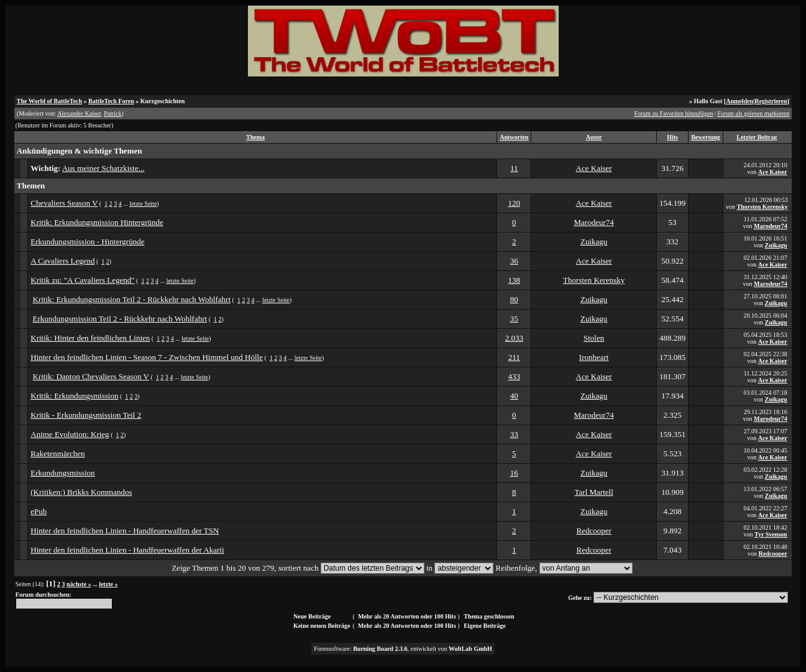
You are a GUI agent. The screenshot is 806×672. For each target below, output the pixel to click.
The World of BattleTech (49, 101)
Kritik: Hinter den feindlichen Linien (90, 338)
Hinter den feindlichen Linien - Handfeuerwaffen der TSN (125, 531)
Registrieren (771, 101)
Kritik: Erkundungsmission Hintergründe (97, 222)
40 (514, 396)
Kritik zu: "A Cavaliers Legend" (82, 280)
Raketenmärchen (57, 453)
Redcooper (593, 531)
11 (514, 168)
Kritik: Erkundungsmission (74, 396)
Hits (672, 137)
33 (514, 434)
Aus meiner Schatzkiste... (103, 168)
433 (515, 376)
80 (514, 299)
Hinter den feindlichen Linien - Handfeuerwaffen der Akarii (127, 550)
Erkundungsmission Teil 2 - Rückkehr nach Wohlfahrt (120, 319)
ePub (39, 511)
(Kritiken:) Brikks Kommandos (81, 492)
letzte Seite (143, 204)
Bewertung (706, 137)
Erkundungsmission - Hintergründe (87, 242)
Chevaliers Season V (64, 203)
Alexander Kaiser (79, 113)
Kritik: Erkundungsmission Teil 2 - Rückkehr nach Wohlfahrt (132, 299)
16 (514, 473)
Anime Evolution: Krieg (70, 434)
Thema (255, 137)
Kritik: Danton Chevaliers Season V (91, 376)
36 (514, 261)
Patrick (112, 113)
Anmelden (740, 101)
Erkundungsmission (62, 473)
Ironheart (594, 357)
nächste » (79, 584)
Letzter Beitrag (757, 137)
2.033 (514, 338)
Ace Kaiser (594, 168)
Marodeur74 (594, 222)
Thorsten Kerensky (762, 207)
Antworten (514, 137)
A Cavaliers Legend (62, 261)
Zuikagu (594, 242)
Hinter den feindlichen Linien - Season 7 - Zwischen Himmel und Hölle (147, 357)
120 (515, 203)
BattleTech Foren (111, 101)
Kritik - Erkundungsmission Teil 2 (86, 415)
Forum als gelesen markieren (753, 113)
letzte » (108, 584)
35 (514, 319)
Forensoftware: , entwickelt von (403, 649)
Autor (594, 137)
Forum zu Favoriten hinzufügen (673, 113)
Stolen (594, 338)
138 (515, 280)
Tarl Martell (594, 492)
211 (514, 357)
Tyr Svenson (771, 534)
